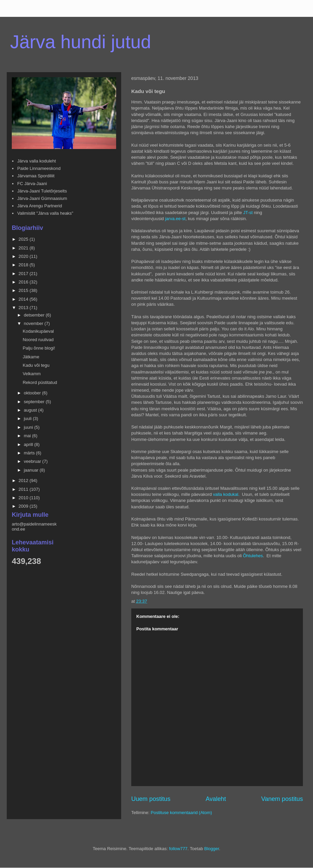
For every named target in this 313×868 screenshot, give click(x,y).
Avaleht (216, 799)
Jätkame (31, 357)
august (31, 410)
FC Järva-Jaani (32, 184)
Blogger (212, 849)
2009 (24, 506)
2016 (24, 282)
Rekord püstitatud (40, 382)
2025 (24, 239)
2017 (24, 274)
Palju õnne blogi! (39, 348)
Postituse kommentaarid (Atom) (181, 813)
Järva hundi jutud (81, 42)
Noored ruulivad (38, 340)
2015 (24, 290)
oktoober (33, 393)
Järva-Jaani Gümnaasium (42, 198)
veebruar (33, 461)
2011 (24, 489)
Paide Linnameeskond (39, 168)
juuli (28, 418)
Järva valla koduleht (37, 161)
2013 (24, 308)
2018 (24, 265)
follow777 (178, 849)
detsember (35, 315)
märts (30, 453)
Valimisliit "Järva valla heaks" (45, 213)
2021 (24, 248)
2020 (24, 256)
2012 (24, 481)
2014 (24, 299)
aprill (29, 444)
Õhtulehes (253, 556)
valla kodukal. (227, 494)
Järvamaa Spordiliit (36, 176)
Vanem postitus (282, 799)
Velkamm (31, 374)
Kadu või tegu (36, 365)
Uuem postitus (151, 799)
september (35, 402)
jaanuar (32, 470)
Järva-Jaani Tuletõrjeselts (42, 191)
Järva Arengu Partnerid (40, 206)
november (34, 323)
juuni (29, 427)
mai (28, 436)
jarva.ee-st (175, 219)
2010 (24, 498)
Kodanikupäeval (38, 331)
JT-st (248, 213)
